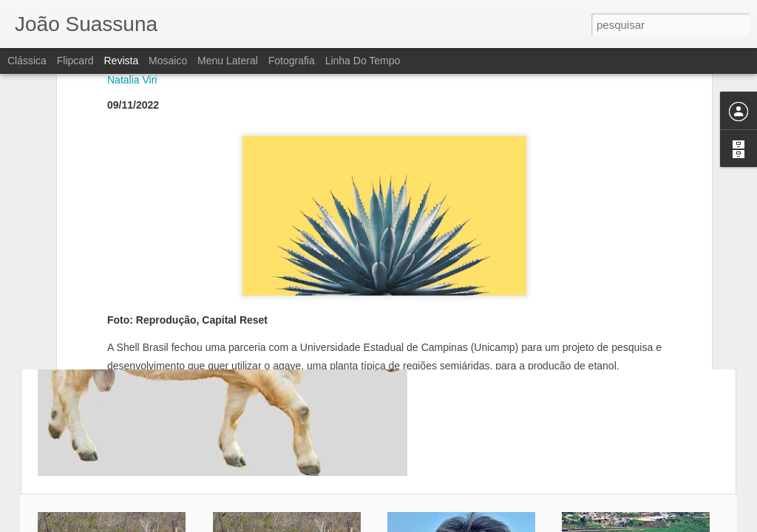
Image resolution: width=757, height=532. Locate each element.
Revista (121, 61)
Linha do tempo (363, 61)
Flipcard (75, 61)
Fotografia (292, 61)
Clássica (27, 61)
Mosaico (168, 61)
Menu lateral (228, 61)
